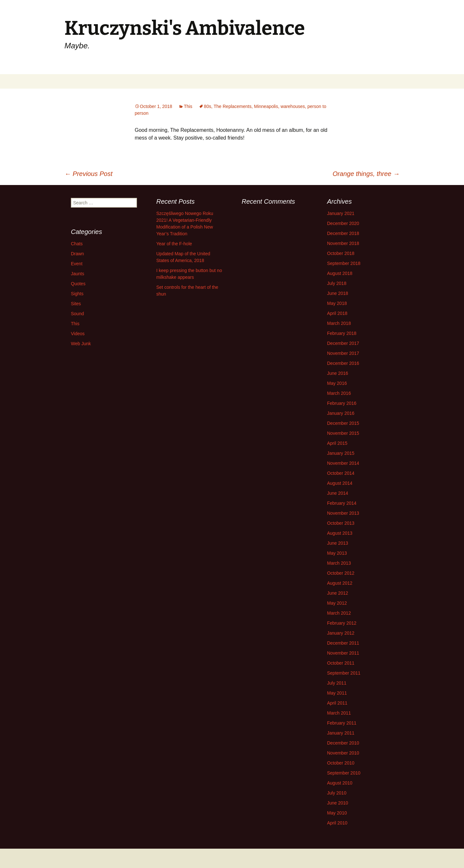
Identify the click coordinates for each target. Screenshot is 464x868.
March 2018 (339, 323)
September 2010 (344, 773)
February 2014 (342, 503)
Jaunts (77, 274)
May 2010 (337, 813)
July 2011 (337, 683)
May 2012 (337, 603)
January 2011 (341, 733)
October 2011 (341, 663)
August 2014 (340, 483)
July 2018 (337, 283)
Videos (78, 334)
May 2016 (337, 383)
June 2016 (338, 373)
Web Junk (81, 344)
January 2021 (341, 213)
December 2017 (343, 343)
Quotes (78, 284)
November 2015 (343, 433)
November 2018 (343, 243)
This (188, 106)
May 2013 (337, 553)
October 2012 (341, 573)
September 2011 (344, 673)
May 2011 (337, 693)
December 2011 (343, 643)
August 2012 (340, 583)
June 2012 (338, 593)
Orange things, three (366, 174)
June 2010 (338, 803)
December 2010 (343, 743)
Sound (77, 314)
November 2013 (343, 513)
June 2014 (338, 493)
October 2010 (341, 763)
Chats (77, 244)
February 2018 (342, 333)
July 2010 (337, 793)
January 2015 (341, 453)
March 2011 (339, 713)
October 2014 (341, 473)
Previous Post (88, 174)
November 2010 (343, 753)
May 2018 (337, 303)
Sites (76, 304)
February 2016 (342, 403)
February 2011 (342, 723)
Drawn (77, 254)
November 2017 (343, 353)
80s (208, 106)
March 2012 (339, 613)
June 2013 (338, 543)
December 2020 (343, 223)
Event (77, 264)
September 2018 (344, 263)
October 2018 (341, 253)
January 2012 (341, 633)
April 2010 (337, 823)
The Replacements (233, 106)
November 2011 (343, 653)
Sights (77, 294)
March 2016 (339, 393)
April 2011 (337, 703)
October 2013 (341, 523)
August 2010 (340, 783)
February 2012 (342, 623)
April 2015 (337, 443)
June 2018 (338, 293)
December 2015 (343, 423)
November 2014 (343, 463)
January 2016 (341, 413)
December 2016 (343, 363)
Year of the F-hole (174, 244)
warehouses (293, 106)
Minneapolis (266, 106)
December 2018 (343, 233)
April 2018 (337, 313)
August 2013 (340, 533)
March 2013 (339, 563)
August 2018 (340, 273)
